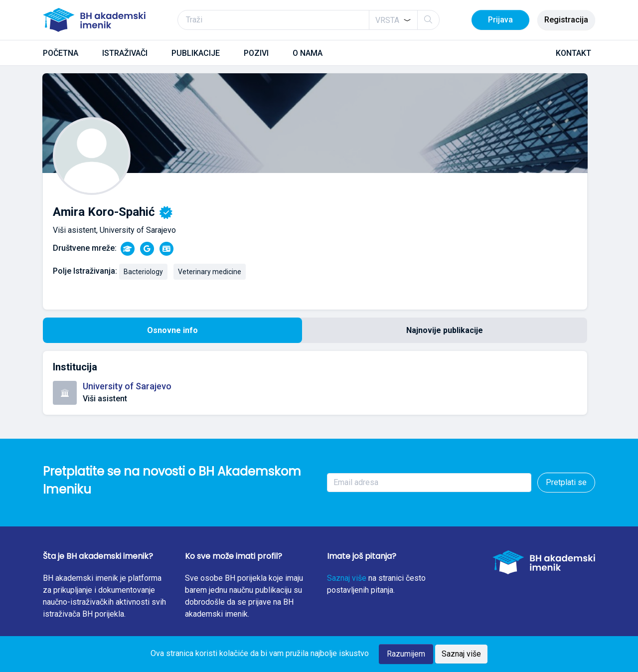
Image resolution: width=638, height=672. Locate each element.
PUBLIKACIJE (196, 53)
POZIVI (256, 53)
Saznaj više (347, 578)
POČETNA (61, 53)
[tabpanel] (315, 383)
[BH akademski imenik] (94, 20)
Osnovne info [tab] (172, 330)
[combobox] (393, 20)
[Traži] (309, 20)
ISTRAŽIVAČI (125, 53)
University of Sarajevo (127, 386)
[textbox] (387, 20)
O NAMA (308, 53)
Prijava (500, 20)
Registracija (566, 20)
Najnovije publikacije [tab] (445, 330)
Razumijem (406, 654)
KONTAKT (573, 53)
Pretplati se (566, 482)
